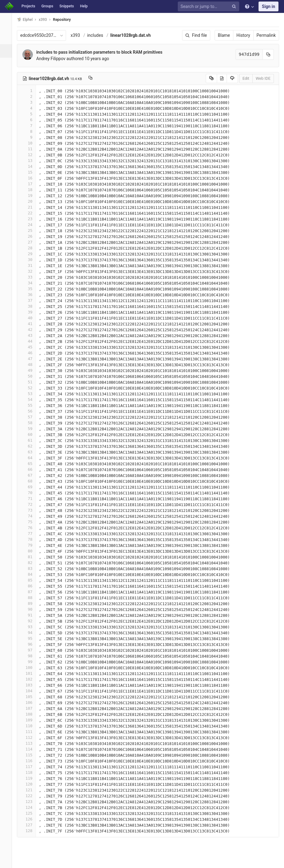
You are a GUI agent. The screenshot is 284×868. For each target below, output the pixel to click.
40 (30, 318)
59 (30, 429)
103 (30, 685)
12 (30, 155)
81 (30, 557)
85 (30, 580)
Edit (246, 78)
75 (30, 522)
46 (30, 353)
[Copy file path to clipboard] (94, 79)
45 (30, 347)
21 (30, 207)
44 (30, 341)
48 (30, 365)
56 (30, 411)
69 (30, 487)
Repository (65, 20)
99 (30, 662)
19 (30, 196)
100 (30, 668)
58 (30, 423)
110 (30, 726)
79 (30, 545)
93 (30, 627)
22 (30, 213)
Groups (47, 6)
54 (30, 399)
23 (30, 219)
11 (30, 149)
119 (30, 778)
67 (30, 475)
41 (30, 324)
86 (30, 586)
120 (30, 784)
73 (30, 510)
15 (30, 172)
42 (30, 330)
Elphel (28, 19)
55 (30, 405)
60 (30, 434)
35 (30, 289)
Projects (28, 6)
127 (30, 825)
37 (30, 300)
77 (30, 534)
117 (30, 767)
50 (30, 376)
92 (30, 621)
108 (30, 714)
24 (30, 225)
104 (30, 691)
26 (30, 236)
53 (30, 394)
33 (30, 277)
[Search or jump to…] (209, 7)
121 (30, 790)
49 (30, 370)
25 (30, 230)
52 (30, 388)
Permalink (266, 35)
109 (30, 720)
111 (30, 732)
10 (30, 143)
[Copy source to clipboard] (211, 79)
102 (30, 679)
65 (30, 464)
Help (84, 6)
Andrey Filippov (54, 59)
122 (30, 796)
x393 (79, 35)
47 (30, 359)
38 (30, 306)
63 (30, 452)
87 (30, 592)
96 (30, 644)
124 (30, 807)
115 (30, 755)
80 (30, 551)
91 (30, 615)
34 (30, 283)
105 (30, 697)
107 (30, 708)
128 (30, 831)
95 (30, 638)
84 (30, 574)
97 (30, 650)
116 (30, 761)
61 (30, 440)
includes (99, 35)
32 (30, 271)
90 (30, 609)
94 (30, 633)
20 (30, 201)
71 (30, 499)
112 (30, 737)
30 (30, 260)
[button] (8, 861)
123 (30, 802)
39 (30, 312)
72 (30, 504)
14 (30, 166)
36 (30, 295)
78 (30, 539)
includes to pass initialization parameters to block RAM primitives (103, 52)
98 (30, 656)
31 (30, 265)
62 (30, 446)
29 (30, 254)
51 (30, 382)
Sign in (268, 6)
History (243, 35)
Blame (224, 35)
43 (30, 335)
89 (30, 603)
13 (30, 161)
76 (30, 528)
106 (30, 703)
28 (30, 248)
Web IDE (263, 78)
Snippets (66, 6)
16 (30, 178)
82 (30, 563)
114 (30, 749)
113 (30, 743)
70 (30, 493)
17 (30, 184)
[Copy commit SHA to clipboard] (268, 54)
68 (30, 481)
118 (30, 772)
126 (30, 819)
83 (30, 568)
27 (30, 242)
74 (30, 516)
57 (30, 417)
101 (30, 673)
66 (30, 469)
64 (30, 458)
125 (30, 813)
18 (30, 190)
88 (30, 598)
